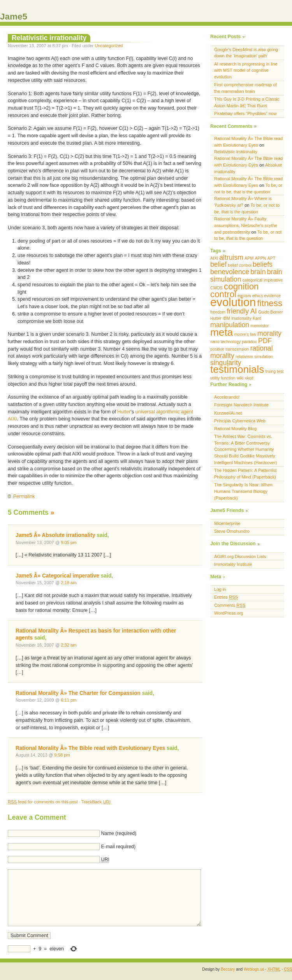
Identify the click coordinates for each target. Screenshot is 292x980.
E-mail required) (118, 847)
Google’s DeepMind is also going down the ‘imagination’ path (246, 53)
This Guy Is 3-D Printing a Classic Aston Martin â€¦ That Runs (247, 102)
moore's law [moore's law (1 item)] (245, 334)
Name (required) (119, 833)
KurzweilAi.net (228, 413)
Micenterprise (227, 523)
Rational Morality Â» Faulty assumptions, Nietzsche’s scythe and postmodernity (246, 225)
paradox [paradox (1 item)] (249, 342)
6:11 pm (69, 700)
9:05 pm (69, 542)
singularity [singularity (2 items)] (226, 363)
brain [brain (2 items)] (258, 272)
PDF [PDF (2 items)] (265, 341)
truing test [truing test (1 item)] (275, 371)
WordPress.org (229, 613)
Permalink (24, 496)
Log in (220, 589)
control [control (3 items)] (223, 294)
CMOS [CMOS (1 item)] (216, 288)
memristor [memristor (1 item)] (259, 326)
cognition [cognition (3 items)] (241, 286)
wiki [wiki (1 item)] (240, 378)
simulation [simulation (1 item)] (264, 356)
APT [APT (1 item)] (272, 258)
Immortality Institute (233, 564)
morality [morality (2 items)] (269, 333)
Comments (230, 605)
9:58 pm (62, 755)
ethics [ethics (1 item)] (258, 296)
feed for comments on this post (43, 802)
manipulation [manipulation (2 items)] (230, 325)
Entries (226, 597)
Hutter (124, 412)
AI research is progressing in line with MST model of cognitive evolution (246, 71)
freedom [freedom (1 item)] (218, 312)
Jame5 (14, 17)
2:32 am (69, 645)
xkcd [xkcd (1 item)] (249, 378)
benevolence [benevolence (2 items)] (230, 272)
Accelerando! (227, 397)
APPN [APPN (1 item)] (260, 258)
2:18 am (69, 583)
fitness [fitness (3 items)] (270, 303)
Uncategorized (109, 46)
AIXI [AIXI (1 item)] (214, 258)
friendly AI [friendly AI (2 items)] (242, 311)
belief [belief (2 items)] (218, 264)
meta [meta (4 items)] (222, 332)
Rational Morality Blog (235, 429)
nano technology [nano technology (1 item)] (225, 342)
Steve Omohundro (232, 531)
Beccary (228, 969)
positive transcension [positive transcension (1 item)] (230, 349)
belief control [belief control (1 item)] (239, 265)
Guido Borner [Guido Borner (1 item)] (270, 312)
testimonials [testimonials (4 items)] (237, 369)
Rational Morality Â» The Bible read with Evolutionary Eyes (90, 748)
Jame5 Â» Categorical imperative (57, 576)
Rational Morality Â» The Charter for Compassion (78, 693)
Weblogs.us (254, 969)
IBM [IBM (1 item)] (226, 318)
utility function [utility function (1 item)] (223, 378)
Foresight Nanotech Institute (241, 405)
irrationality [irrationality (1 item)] (241, 318)
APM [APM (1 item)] (249, 258)
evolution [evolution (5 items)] (233, 302)
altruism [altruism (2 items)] (231, 257)
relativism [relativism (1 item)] (244, 356)
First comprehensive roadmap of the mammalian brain (245, 88)
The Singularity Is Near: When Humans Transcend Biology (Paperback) (243, 491)
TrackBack (96, 802)
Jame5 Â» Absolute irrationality (55, 535)
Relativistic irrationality (49, 38)
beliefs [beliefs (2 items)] (263, 264)
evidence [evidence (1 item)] (273, 296)
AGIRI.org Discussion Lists (240, 556)
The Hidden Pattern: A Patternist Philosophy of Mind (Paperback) (245, 474)
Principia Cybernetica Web (240, 421)
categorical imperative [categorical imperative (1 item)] (263, 280)
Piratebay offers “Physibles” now (245, 113)
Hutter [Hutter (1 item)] (216, 318)
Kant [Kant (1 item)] (257, 318)
